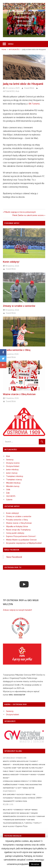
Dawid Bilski (29, 88)
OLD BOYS (11, 496)
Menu (11, 44)
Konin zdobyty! (11, 262)
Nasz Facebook (14, 557)
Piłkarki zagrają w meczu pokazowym (20, 212)
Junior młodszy (12, 469)
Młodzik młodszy (13, 483)
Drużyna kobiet (13, 714)
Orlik (8, 490)
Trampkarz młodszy (15, 476)
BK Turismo (34, 104)
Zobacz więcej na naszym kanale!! (17, 610)
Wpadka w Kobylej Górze (17, 526)
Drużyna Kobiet (13, 466)
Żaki (8, 493)
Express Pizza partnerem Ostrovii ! (21, 536)
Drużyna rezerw (13, 463)
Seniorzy (10, 460)
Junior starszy (12, 473)
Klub (17, 91)
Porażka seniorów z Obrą (17, 350)
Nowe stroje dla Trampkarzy (18, 530)
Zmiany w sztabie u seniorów (19, 306)
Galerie (9, 500)
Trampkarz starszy (14, 479)
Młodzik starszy (13, 486)
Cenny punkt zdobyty (15, 533)
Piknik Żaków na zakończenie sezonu (28, 215)
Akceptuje (35, 864)
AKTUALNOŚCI (9, 91)
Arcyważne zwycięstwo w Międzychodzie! (24, 543)
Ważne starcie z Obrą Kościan (19, 394)
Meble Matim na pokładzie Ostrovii (21, 540)
